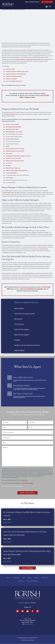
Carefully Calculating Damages (14, 76)
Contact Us (21, 581)
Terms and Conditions (28, 483)
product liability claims (12, 114)
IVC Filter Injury (19, 324)
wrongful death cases (8, 193)
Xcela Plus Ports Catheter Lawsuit (25, 314)
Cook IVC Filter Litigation (22, 329)
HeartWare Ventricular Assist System (15, 151)
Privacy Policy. (24, 480)
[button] (50, 6)
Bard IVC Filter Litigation (22, 335)
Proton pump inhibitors (12, 173)
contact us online (30, 97)
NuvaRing (8, 166)
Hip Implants (18, 319)
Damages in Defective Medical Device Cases (17, 72)
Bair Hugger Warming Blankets (14, 127)
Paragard (17, 340)
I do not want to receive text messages (13, 486)
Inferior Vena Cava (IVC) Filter (13, 158)
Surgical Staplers (19, 350)
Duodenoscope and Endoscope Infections (27, 345)
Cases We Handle (10, 69)
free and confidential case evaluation (32, 289)
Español (30, 578)
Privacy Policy (45, 578)
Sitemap (37, 578)
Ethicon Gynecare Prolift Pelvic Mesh (15, 149)
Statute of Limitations (11, 79)
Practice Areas (16, 578)
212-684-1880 (27, 603)
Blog (23, 578)
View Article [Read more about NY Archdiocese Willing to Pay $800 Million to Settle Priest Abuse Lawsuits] (7, 522)
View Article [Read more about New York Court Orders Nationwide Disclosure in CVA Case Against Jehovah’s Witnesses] (7, 542)
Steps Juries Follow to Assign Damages (16, 74)
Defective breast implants (12, 139)
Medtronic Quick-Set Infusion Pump (15, 161)
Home (8, 578)
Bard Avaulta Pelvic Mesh (12, 129)
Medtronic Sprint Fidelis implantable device (17, 170)
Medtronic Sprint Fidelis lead (13, 168)
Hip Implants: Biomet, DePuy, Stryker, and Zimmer (18, 156)
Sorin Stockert (9, 178)
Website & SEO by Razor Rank (28, 640)
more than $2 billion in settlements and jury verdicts (28, 59)
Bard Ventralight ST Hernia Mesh (14, 132)
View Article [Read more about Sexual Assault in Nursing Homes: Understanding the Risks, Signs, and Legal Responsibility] (7, 561)
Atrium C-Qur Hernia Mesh (12, 125)
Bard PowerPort (19, 308)
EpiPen (8, 146)
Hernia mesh (9, 154)
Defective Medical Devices (26, 302)
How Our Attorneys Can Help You (14, 81)
